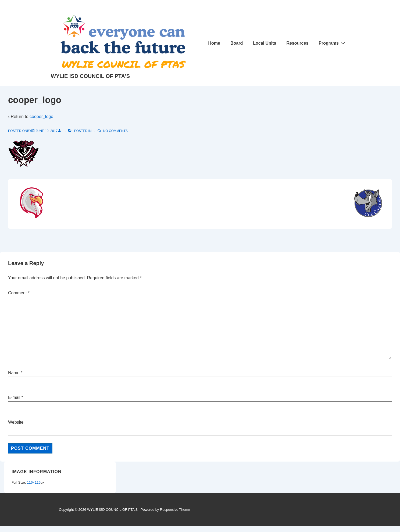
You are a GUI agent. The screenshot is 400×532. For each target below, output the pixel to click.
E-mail (14, 397)
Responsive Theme (175, 510)
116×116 (34, 482)
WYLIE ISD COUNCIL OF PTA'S (90, 76)
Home (214, 43)
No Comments (115, 131)
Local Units (265, 43)
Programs (333, 43)
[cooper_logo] (47, 131)
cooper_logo (41, 117)
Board (237, 43)
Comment (19, 293)
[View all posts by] (61, 131)
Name (14, 373)
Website (16, 422)
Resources (297, 43)
